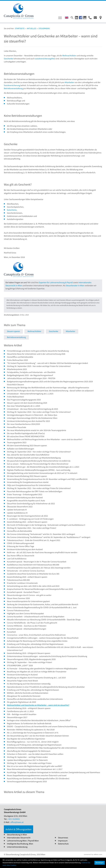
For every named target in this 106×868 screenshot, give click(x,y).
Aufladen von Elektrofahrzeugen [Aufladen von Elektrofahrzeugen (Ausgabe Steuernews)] (20, 449)
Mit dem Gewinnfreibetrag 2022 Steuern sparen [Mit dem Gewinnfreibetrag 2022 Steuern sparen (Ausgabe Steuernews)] (27, 476)
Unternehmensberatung (17, 847)
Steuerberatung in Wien (17, 835)
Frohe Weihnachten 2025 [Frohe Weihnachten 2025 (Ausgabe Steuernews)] (17, 360)
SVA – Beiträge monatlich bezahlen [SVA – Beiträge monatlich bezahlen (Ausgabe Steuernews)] (22, 714)
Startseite (20, 28)
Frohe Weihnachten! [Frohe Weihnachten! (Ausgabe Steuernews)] (15, 397)
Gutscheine (12, 210)
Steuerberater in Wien (75, 286)
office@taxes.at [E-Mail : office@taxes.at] (17, 822)
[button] (77, 18)
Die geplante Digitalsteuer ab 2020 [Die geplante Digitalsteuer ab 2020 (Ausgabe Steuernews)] (21, 702)
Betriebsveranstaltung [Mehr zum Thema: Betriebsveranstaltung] (16, 337)
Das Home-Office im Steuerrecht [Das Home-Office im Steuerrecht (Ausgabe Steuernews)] (21, 556)
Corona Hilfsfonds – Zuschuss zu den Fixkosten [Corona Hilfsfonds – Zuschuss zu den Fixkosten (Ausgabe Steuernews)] (27, 626)
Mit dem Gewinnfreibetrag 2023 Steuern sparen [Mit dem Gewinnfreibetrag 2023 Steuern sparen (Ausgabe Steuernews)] (27, 446)
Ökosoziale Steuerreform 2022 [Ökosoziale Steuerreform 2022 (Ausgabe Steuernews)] (20, 507)
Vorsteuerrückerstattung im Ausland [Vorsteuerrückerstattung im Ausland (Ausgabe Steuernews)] (22, 675)
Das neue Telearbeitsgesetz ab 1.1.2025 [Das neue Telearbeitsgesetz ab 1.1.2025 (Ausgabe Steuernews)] (23, 406)
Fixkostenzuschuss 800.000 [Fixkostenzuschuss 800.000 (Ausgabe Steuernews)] (18, 580)
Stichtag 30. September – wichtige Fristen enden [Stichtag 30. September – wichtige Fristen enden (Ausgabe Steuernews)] (27, 757)
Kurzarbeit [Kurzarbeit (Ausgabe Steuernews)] (11, 632)
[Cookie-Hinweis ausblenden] (100, 863)
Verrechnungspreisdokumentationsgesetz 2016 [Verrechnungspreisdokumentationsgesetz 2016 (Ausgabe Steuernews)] (27, 782)
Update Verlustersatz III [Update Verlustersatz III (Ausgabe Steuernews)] (17, 510)
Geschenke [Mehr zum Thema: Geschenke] (53, 331)
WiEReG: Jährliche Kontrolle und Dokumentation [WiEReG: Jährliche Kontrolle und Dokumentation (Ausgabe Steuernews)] (28, 693)
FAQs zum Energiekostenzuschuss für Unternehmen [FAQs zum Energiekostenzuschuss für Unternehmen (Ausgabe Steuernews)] (29, 485)
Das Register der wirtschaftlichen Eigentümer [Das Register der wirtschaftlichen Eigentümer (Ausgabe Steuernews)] (26, 739)
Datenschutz (63, 844)
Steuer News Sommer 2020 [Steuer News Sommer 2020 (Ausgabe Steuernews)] (18, 598)
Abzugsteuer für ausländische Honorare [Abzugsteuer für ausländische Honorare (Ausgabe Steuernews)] (24, 696)
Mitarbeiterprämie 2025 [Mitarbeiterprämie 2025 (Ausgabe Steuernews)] (17, 369)
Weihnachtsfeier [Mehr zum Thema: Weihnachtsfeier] (34, 331)
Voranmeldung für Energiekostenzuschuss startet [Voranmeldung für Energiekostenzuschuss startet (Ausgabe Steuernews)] (28, 482)
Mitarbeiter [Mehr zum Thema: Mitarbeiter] (71, 331)
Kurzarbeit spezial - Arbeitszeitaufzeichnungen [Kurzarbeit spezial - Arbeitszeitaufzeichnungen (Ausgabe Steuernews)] (26, 629)
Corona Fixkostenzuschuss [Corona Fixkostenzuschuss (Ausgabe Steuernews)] (18, 611)
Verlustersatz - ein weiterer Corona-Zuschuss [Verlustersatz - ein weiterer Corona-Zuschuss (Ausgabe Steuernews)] (26, 571)
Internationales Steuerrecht (19, 838)
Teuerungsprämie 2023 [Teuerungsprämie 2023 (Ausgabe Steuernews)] (17, 443)
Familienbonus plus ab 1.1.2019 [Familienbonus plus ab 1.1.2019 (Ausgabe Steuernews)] (20, 711)
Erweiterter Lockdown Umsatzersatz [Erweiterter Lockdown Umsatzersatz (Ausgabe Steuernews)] (22, 583)
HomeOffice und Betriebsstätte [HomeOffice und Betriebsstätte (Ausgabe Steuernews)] (20, 357)
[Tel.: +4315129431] (14, 819)
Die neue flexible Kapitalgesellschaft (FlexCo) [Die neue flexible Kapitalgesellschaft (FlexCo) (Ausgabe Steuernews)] (26, 433)
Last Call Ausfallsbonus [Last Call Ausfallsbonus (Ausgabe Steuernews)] (17, 559)
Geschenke (8, 59)
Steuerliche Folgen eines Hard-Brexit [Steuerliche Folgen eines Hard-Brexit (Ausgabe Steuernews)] (22, 681)
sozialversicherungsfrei (45, 59)
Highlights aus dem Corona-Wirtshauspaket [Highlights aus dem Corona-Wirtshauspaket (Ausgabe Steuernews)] (25, 614)
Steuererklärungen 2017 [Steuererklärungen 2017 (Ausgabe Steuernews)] (17, 717)
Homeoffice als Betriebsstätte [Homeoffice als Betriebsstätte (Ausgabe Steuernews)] (19, 531)
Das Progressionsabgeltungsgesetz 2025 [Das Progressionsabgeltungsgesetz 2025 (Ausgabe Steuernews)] (24, 400)
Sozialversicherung (12, 85)
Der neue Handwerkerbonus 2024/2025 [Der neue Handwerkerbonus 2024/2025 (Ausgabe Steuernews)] (23, 424)
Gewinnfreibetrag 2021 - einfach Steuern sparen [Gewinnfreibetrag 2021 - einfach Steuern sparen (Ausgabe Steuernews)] (27, 522)
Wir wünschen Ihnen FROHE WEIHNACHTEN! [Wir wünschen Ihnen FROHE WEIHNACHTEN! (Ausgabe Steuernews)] (26, 436)
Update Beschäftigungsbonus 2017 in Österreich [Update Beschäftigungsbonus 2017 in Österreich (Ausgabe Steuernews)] (27, 760)
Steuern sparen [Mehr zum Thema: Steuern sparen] (13, 331)
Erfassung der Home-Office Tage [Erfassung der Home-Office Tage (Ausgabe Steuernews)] (20, 546)
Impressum (63, 841)
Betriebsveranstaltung (13, 88)
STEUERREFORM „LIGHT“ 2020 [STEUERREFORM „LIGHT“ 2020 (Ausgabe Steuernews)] (20, 666)
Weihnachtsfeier (69, 56)
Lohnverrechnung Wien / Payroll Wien (23, 841)
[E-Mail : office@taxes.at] (95, 18)
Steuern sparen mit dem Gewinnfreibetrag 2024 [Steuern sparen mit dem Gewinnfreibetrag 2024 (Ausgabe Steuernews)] (27, 403)
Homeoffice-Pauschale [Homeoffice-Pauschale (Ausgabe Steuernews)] (16, 427)
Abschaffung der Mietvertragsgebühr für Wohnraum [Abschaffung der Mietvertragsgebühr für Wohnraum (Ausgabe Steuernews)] (29, 751)
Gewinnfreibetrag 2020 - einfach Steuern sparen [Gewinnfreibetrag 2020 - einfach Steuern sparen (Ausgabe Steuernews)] (27, 577)
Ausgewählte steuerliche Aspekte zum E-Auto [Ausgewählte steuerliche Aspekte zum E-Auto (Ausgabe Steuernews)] (26, 501)
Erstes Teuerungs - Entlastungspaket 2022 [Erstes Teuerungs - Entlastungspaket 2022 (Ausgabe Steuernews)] (24, 495)
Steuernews (63, 838)
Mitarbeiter (69, 82)
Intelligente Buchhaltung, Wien (20, 844)
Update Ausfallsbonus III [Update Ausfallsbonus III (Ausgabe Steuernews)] (17, 513)
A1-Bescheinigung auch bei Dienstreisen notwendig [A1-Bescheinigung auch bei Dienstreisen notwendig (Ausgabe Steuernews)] (29, 684)
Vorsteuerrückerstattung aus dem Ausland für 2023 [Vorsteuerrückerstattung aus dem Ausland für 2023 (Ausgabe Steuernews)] (28, 421)
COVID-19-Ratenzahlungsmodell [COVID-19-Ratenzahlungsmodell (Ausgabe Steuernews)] (20, 543)
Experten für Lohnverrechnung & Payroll (56, 283)
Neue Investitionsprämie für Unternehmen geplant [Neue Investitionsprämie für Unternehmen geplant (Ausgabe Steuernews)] (28, 601)
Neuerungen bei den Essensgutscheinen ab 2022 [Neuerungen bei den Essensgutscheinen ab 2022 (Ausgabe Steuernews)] (27, 516)
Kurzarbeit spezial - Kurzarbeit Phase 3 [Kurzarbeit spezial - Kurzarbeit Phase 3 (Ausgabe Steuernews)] (23, 592)
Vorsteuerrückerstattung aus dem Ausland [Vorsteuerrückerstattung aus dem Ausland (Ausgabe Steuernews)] (25, 498)
